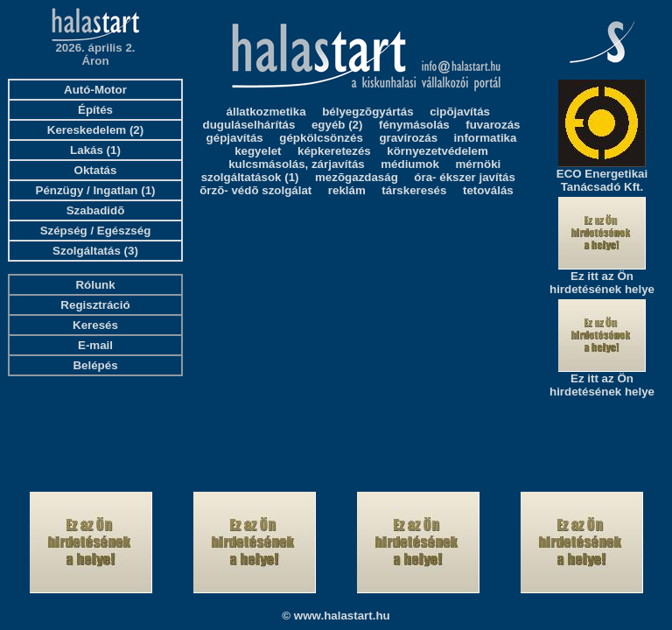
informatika (486, 138)
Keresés (95, 325)
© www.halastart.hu (336, 616)
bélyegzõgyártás (367, 112)
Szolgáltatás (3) (95, 251)
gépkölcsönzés (321, 138)
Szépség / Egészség (96, 231)
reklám (347, 190)
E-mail (95, 345)
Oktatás (96, 170)
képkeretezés (334, 151)
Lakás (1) (95, 150)
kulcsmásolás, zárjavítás (297, 164)
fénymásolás (414, 125)
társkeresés (414, 190)
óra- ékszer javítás (465, 177)
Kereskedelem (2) (95, 130)
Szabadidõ (96, 210)
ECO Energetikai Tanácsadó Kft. (602, 180)
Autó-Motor (95, 90)
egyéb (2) (337, 125)
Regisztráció (95, 305)
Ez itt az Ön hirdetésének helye (602, 283)
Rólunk (95, 285)
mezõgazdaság (357, 177)
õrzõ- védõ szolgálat (255, 190)
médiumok (410, 164)
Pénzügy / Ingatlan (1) (96, 190)
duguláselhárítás (249, 125)
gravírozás (408, 138)
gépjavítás (235, 138)
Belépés (95, 365)
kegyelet (258, 151)
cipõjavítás (460, 112)
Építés (95, 110)
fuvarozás (493, 125)
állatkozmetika (266, 112)
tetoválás (488, 190)
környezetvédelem (437, 151)
